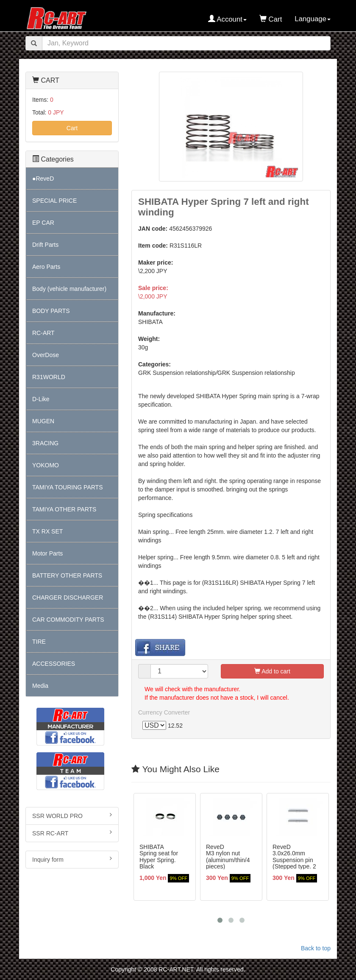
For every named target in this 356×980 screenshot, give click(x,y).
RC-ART (43, 333)
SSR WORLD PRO (72, 815)
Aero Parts (46, 267)
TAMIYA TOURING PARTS (67, 487)
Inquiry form (72, 859)
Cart (72, 128)
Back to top (316, 948)
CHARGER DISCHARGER (68, 597)
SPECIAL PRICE (54, 201)
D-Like (41, 399)
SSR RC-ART (72, 833)
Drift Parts (45, 245)
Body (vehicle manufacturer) (69, 289)
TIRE (39, 642)
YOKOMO (46, 465)
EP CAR (43, 223)
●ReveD (43, 179)
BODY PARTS (51, 311)
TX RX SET (47, 531)
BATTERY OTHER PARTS (67, 575)
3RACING (45, 443)
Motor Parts (47, 553)
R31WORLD (49, 377)
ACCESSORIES (54, 664)
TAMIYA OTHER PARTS (64, 509)
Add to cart (272, 671)
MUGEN (43, 421)
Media (40, 686)
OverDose (46, 355)
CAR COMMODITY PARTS (68, 620)
